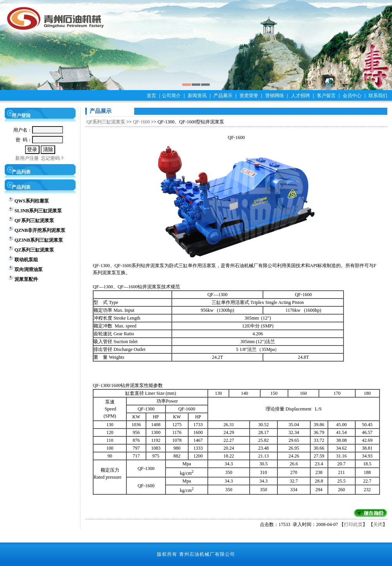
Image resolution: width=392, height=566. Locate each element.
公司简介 (171, 96)
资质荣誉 (249, 96)
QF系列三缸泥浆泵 (106, 122)
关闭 (378, 524)
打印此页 (353, 524)
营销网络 (275, 96)
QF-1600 (141, 122)
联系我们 (378, 96)
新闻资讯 (197, 96)
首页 (151, 96)
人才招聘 (300, 96)
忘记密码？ (53, 158)
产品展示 (223, 96)
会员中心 (352, 96)
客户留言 (326, 96)
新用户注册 (27, 158)
